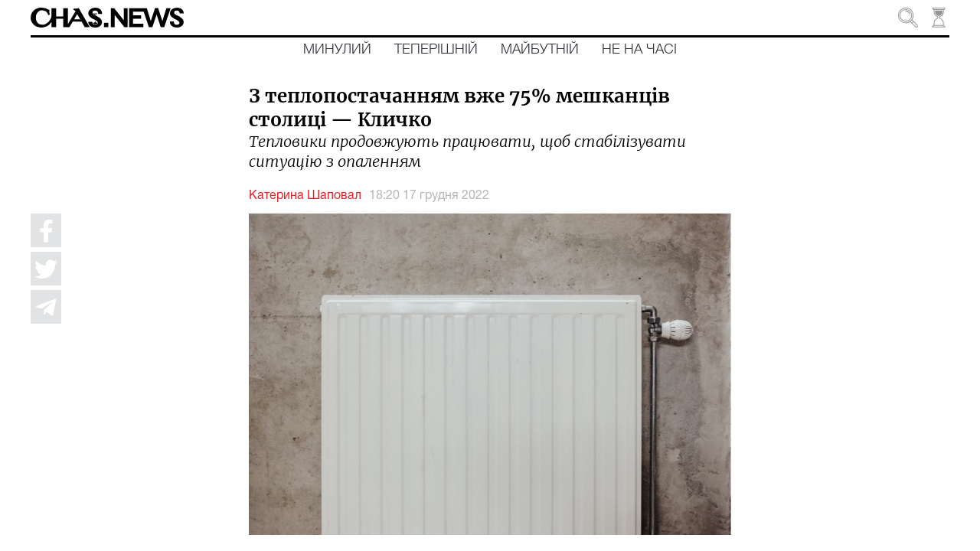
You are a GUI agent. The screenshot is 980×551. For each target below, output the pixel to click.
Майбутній (540, 50)
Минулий (337, 50)
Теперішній (436, 50)
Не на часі (639, 50)
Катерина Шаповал (305, 196)
